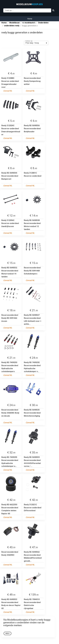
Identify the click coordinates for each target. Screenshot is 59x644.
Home (30, 19)
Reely (7, 633)
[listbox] (36, 43)
